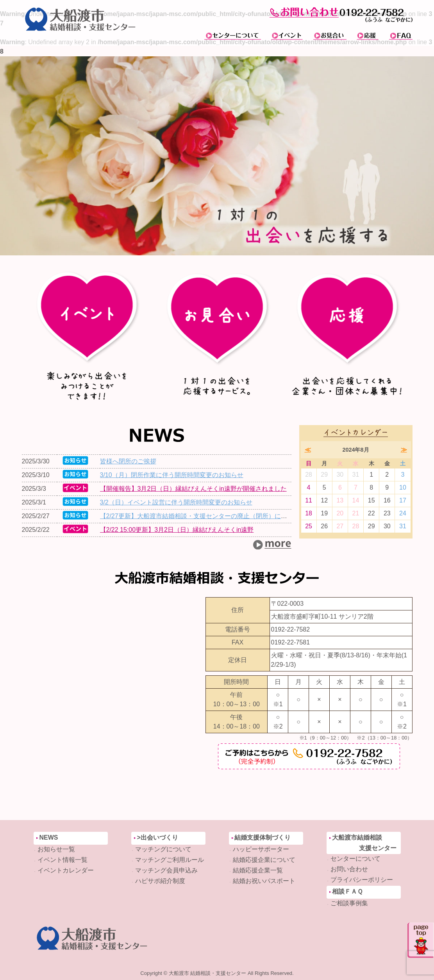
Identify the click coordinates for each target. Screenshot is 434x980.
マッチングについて (163, 849)
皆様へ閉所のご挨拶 (128, 461)
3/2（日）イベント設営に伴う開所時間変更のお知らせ (176, 502)
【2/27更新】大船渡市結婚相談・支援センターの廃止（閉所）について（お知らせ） (219, 516)
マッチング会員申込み (166, 870)
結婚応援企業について (264, 860)
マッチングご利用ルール (170, 860)
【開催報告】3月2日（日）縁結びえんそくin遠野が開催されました (193, 489)
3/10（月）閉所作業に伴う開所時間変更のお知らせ (172, 475)
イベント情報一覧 (63, 860)
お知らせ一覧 (56, 849)
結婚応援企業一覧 (258, 870)
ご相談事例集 (349, 903)
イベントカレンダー (66, 870)
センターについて (355, 859)
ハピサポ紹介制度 (160, 881)
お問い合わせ (349, 869)
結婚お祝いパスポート (264, 881)
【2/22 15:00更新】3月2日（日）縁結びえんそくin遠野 (177, 530)
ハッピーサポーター (261, 849)
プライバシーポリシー (362, 880)
